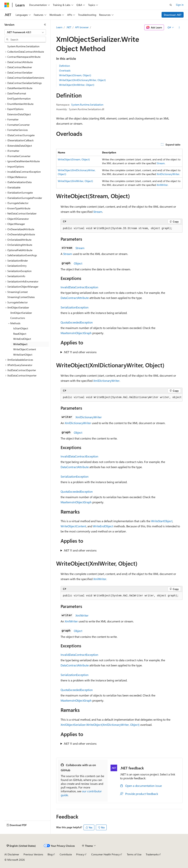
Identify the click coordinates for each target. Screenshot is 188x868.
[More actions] (179, 27)
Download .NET (173, 15)
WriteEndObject (103, 526)
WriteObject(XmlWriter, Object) (77, 85)
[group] (122, 398)
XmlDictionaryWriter (168, 174)
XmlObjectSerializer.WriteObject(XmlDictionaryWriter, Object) (100, 725)
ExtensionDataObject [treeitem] (19, 114)
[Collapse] (45, 25)
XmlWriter (162, 185)
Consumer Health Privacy (105, 854)
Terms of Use (134, 854)
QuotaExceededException (77, 322)
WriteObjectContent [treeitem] (25, 349)
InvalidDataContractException (79, 287)
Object (78, 263)
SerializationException (75, 307)
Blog (50, 854)
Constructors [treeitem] (18, 318)
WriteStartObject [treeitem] (23, 355)
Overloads (65, 70)
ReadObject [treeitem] (20, 334)
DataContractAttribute (75, 298)
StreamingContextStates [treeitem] (21, 297)
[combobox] (25, 32)
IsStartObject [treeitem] (21, 328)
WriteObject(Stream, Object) (75, 75)
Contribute (66, 854)
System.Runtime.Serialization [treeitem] (23, 46)
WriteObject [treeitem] (20, 344)
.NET (69, 27)
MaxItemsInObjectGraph (76, 333)
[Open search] (171, 5)
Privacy (80, 854)
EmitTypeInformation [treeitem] (19, 99)
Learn (59, 27)
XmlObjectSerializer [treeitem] (21, 313)
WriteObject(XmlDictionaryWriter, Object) (82, 80)
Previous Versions (33, 854)
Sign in (180, 5)
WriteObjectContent (73, 526)
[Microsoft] (7, 5)
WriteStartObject (162, 521)
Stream (161, 163)
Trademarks (152, 854)
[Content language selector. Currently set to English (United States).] (21, 846)
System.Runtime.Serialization (87, 105)
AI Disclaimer (12, 854)
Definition (65, 66)
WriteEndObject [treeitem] (22, 339)
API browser (82, 27)
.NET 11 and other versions (80, 352)
